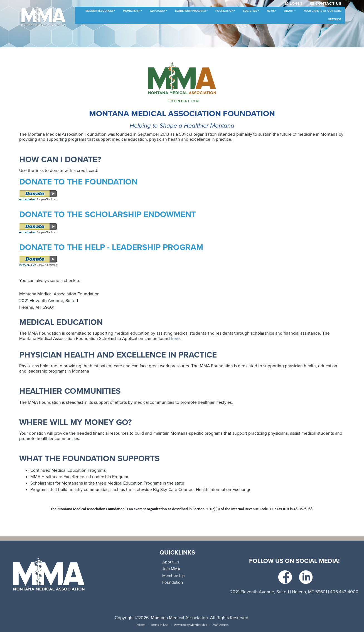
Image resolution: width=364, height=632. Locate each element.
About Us (171, 562)
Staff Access (221, 625)
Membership (132, 11)
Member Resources (99, 11)
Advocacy (158, 11)
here (175, 339)
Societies (250, 11)
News (271, 11)
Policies (141, 625)
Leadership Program (190, 11)
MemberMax (199, 625)
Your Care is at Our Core (322, 11)
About (289, 11)
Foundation (224, 11)
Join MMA (171, 569)
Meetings (335, 20)
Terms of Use (160, 625)
